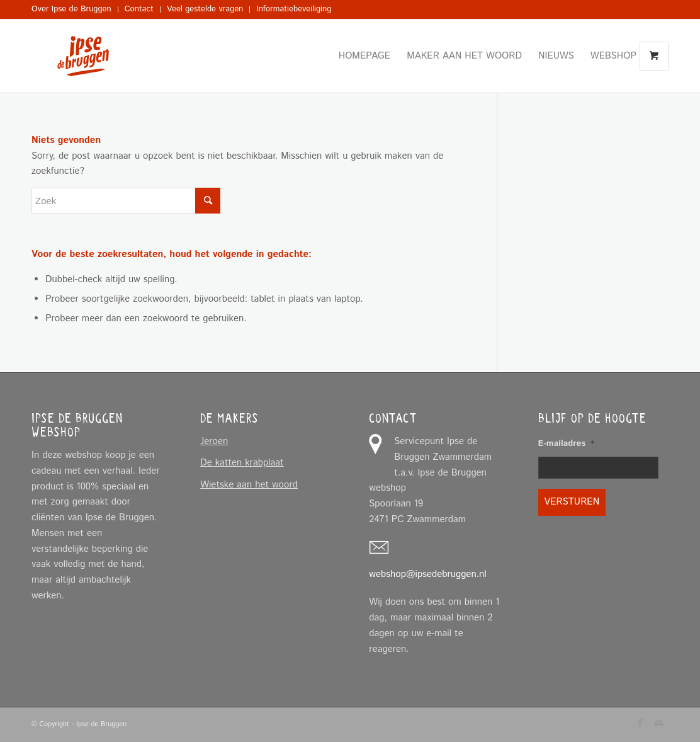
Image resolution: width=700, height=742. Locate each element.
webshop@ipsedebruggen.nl (427, 574)
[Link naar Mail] (659, 723)
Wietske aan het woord (249, 485)
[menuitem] (75, 9)
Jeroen (214, 441)
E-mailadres (567, 444)
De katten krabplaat (242, 463)
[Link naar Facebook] (640, 723)
